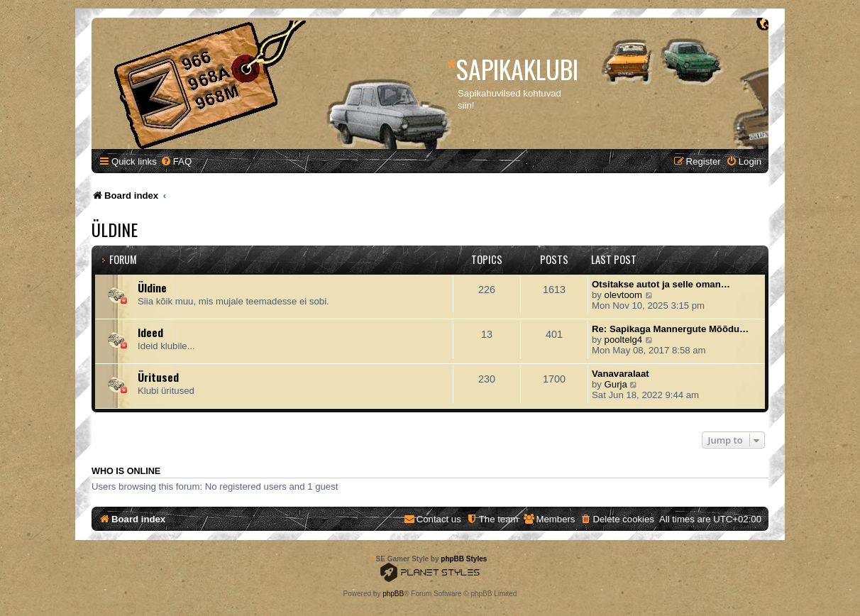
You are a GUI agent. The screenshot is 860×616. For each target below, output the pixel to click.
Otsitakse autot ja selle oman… (661, 284)
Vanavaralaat (621, 374)
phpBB (393, 594)
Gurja (616, 384)
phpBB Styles (464, 559)
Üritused (158, 377)
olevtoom (624, 295)
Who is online (126, 471)
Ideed (150, 332)
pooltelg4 (624, 340)
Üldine (115, 229)
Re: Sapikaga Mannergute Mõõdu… (670, 329)
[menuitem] (176, 161)
